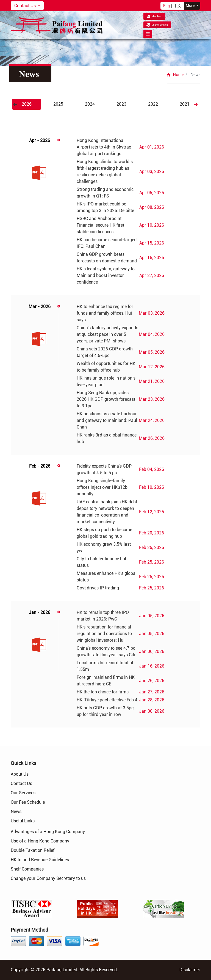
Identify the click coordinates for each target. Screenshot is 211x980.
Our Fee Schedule (28, 802)
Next (196, 105)
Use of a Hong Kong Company (40, 841)
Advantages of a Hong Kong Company (48, 832)
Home (175, 74)
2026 (27, 104)
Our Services (23, 793)
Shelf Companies (27, 869)
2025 (58, 104)
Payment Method (29, 930)
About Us (20, 774)
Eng (166, 6)
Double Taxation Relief (33, 850)
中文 (177, 6)
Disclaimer (190, 970)
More (191, 6)
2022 (153, 104)
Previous (15, 105)
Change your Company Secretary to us (48, 878)
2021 (185, 104)
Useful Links (23, 821)
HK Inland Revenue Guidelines (40, 860)
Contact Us (26, 6)
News (16, 812)
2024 (90, 104)
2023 (121, 104)
